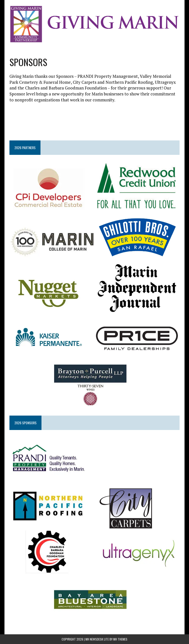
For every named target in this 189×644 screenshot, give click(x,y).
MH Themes (120, 639)
